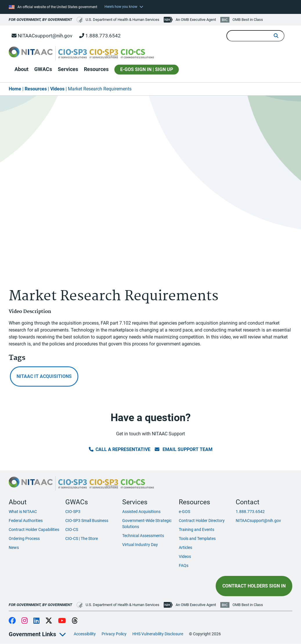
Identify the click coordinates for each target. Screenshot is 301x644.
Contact (248, 502)
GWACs (43, 69)
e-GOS (184, 512)
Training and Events (197, 530)
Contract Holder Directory (202, 521)
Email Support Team (184, 449)
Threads (75, 621)
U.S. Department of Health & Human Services (118, 20)
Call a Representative (120, 449)
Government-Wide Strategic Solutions (147, 524)
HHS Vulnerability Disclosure (158, 634)
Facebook (12, 621)
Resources (96, 69)
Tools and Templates (197, 539)
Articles (185, 547)
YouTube (62, 621)
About (21, 69)
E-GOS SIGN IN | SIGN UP (147, 69)
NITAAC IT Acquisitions (44, 376)
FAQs (184, 565)
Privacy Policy (114, 634)
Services (68, 69)
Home (15, 89)
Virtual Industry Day (140, 545)
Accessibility (85, 634)
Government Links (32, 634)
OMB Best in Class (248, 20)
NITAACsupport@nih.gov (42, 36)
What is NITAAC (23, 512)
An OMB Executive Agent (196, 20)
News (14, 547)
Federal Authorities (26, 521)
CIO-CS (72, 530)
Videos (57, 89)
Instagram (25, 621)
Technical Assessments (143, 536)
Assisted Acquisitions (141, 512)
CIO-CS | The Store (82, 539)
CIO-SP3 (73, 512)
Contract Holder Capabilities (34, 530)
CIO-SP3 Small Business (87, 521)
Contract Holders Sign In (254, 586)
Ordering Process (24, 539)
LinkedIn (36, 621)
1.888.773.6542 (100, 36)
